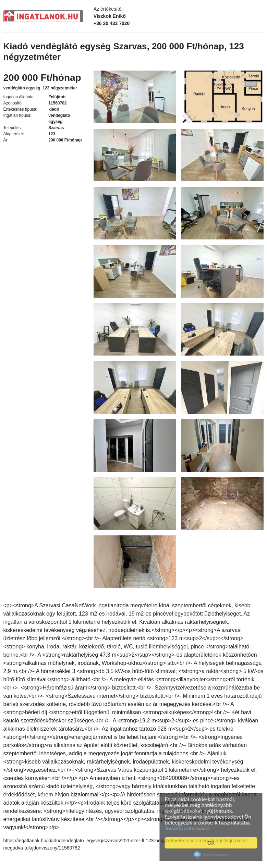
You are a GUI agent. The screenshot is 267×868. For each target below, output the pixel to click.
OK (213, 843)
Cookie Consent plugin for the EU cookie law (213, 855)
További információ (189, 828)
